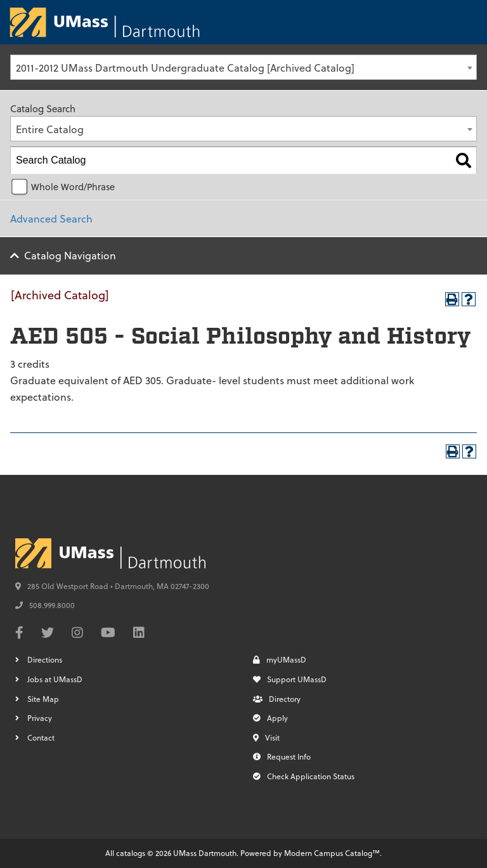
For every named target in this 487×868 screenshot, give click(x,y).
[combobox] (243, 67)
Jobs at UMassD (55, 679)
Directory (277, 699)
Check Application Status (304, 776)
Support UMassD (290, 679)
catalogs (131, 853)
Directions (45, 659)
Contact (41, 737)
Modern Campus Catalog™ (332, 853)
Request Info (282, 756)
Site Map (43, 699)
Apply (270, 718)
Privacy (40, 718)
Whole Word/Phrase (73, 187)
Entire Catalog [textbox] (50, 129)
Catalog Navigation (70, 255)
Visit (266, 737)
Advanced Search (51, 218)
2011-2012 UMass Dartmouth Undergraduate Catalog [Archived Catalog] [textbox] (185, 68)
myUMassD (280, 659)
